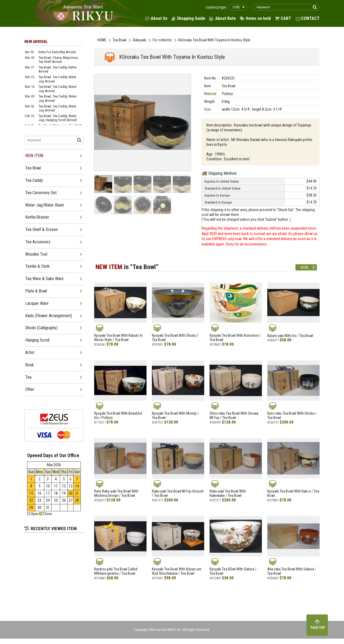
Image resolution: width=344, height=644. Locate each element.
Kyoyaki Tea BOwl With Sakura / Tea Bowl (233, 571)
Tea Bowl (120, 40)
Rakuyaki (140, 40)
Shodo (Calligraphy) (41, 328)
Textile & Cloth (37, 266)
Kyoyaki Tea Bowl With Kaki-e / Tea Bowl (293, 493)
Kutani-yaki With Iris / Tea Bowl (290, 336)
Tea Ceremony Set (41, 193)
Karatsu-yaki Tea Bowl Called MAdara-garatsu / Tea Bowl (116, 571)
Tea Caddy (34, 180)
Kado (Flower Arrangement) (49, 316)
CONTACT (310, 18)
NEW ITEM (34, 156)
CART (286, 18)
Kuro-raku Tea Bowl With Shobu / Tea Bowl (292, 416)
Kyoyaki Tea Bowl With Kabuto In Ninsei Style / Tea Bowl (118, 338)
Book (30, 365)
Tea (28, 377)
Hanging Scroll (37, 340)
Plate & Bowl (36, 291)
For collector (162, 40)
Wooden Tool (36, 254)
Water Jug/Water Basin (45, 205)
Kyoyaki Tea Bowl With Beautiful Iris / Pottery (118, 416)
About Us (159, 18)
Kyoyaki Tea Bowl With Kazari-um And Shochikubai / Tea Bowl (177, 571)
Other (30, 389)
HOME (102, 40)
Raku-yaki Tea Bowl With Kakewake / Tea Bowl (228, 493)
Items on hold (258, 18)
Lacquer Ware (37, 303)
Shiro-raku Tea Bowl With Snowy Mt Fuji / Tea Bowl (234, 416)
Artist (30, 352)
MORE (304, 267)
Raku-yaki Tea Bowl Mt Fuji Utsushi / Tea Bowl (178, 493)
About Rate (226, 18)
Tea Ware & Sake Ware (44, 279)
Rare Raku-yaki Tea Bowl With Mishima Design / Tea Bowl (116, 493)
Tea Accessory (38, 242)
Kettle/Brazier (37, 217)
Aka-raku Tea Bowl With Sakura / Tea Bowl (292, 571)
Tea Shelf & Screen (41, 229)
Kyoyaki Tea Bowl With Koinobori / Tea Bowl (235, 338)
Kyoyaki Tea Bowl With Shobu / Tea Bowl (175, 338)
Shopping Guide (191, 18)
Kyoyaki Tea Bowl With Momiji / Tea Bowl (175, 416)
